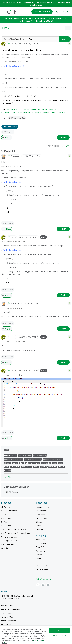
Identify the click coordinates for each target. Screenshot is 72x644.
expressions (27, 467)
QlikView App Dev (17, 118)
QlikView (6, 28)
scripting (8, 470)
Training (39, 526)
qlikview (7, 463)
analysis (61, 467)
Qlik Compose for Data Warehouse (16, 533)
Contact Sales (42, 569)
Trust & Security (43, 547)
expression (46, 463)
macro (36, 467)
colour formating (15, 109)
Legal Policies (7, 606)
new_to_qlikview (58, 112)
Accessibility (41, 551)
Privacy (39, 555)
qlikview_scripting (40, 456)
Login (32, 2)
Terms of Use (7, 617)
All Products (6, 507)
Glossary (40, 522)
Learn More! (47, 21)
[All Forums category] (5, 492)
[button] (69, 43)
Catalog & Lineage (9, 541)
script (15, 463)
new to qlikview (42, 112)
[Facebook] (48, 585)
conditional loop (49, 109)
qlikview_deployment (33, 459)
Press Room (41, 543)
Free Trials (40, 515)
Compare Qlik (42, 518)
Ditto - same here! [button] (10, 127)
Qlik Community (44, 579)
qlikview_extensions (48, 467)
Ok (59, 630)
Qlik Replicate (7, 526)
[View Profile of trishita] (13, 43)
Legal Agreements (9, 621)
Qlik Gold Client (8, 544)
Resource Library (43, 507)
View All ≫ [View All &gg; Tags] (8, 477)
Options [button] (68, 28)
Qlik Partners (41, 511)
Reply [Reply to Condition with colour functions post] (63, 137)
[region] (36, 635)
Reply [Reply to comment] (63, 229)
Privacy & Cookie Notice (12, 609)
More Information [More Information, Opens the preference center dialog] (59, 635)
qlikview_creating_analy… (53, 459)
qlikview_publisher (33, 463)
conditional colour (32, 109)
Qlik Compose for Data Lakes (14, 529)
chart (21, 463)
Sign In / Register (63, 12)
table (6, 467)
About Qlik (40, 540)
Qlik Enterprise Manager (11, 537)
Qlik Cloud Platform (9, 511)
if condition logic (9, 112)
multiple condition (26, 112)
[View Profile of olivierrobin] (15, 156)
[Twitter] (38, 585)
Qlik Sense (6, 515)
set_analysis (15, 467)
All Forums (14, 492)
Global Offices (42, 566)
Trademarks (6, 613)
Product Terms (7, 624)
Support (39, 529)
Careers (39, 558)
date (55, 463)
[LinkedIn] (43, 585)
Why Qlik (5, 548)
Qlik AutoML (6, 518)
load (60, 463)
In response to (13, 242)
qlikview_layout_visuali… (13, 459)
